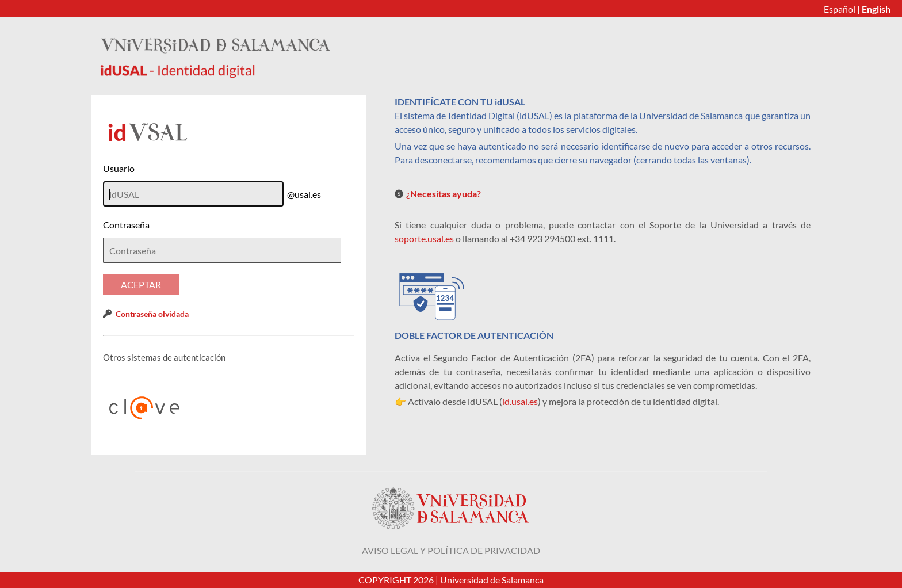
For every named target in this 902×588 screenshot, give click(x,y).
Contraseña (126, 225)
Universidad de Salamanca (492, 580)
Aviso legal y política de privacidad (451, 550)
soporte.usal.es (424, 238)
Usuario (119, 168)
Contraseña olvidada (152, 314)
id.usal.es (520, 401)
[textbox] (222, 250)
